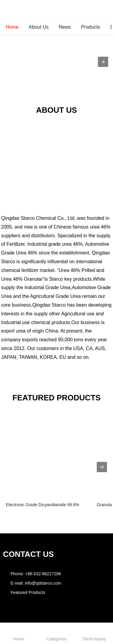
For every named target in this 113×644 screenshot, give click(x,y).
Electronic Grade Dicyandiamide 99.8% (42, 505)
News (65, 27)
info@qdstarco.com (43, 583)
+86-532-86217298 (43, 574)
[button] (103, 62)
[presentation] (102, 467)
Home (12, 27)
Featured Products (28, 592)
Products (91, 27)
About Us (39, 27)
